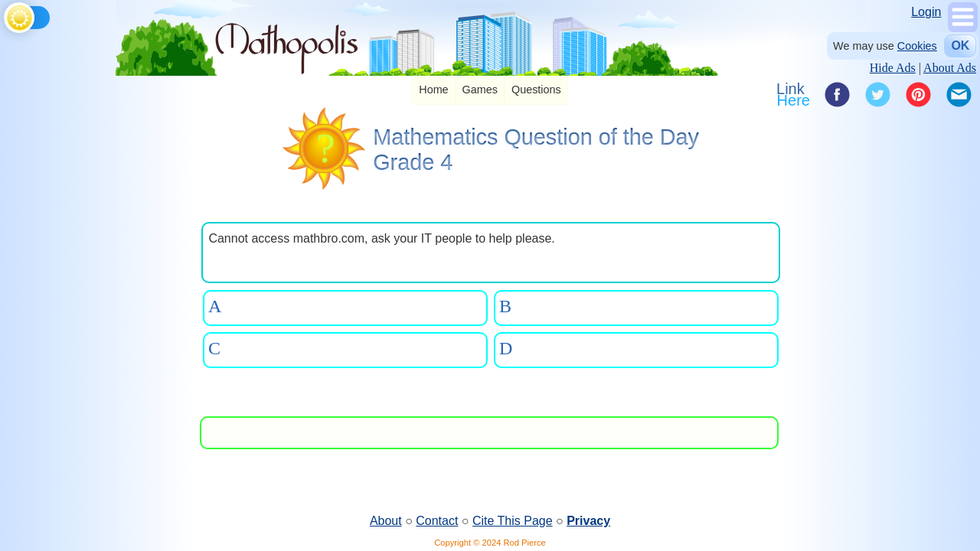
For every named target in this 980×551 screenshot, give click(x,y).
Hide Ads (893, 68)
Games (480, 90)
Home (433, 90)
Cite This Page (513, 521)
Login (926, 12)
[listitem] (433, 91)
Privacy (588, 521)
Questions (536, 90)
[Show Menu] (963, 28)
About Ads (950, 68)
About (386, 521)
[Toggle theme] (7, 15)
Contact (437, 521)
